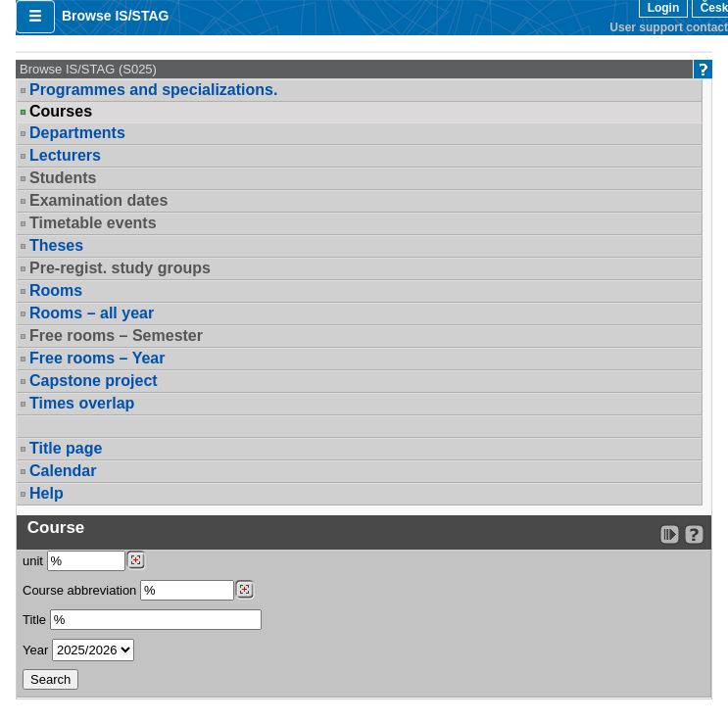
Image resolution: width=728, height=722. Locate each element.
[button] (35, 17)
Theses (56, 245)
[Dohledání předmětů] (244, 590)
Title (34, 620)
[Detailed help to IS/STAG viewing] (694, 534)
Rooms (56, 290)
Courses (61, 112)
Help (47, 493)
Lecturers (65, 155)
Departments (77, 133)
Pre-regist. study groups (120, 268)
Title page (66, 448)
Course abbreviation (79, 590)
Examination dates (98, 200)
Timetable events (93, 223)
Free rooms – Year (97, 358)
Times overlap (82, 403)
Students (63, 178)
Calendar (63, 471)
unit (33, 561)
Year (35, 650)
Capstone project (94, 381)
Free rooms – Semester (116, 336)
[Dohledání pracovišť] (136, 560)
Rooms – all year (92, 313)
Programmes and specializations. (153, 90)
